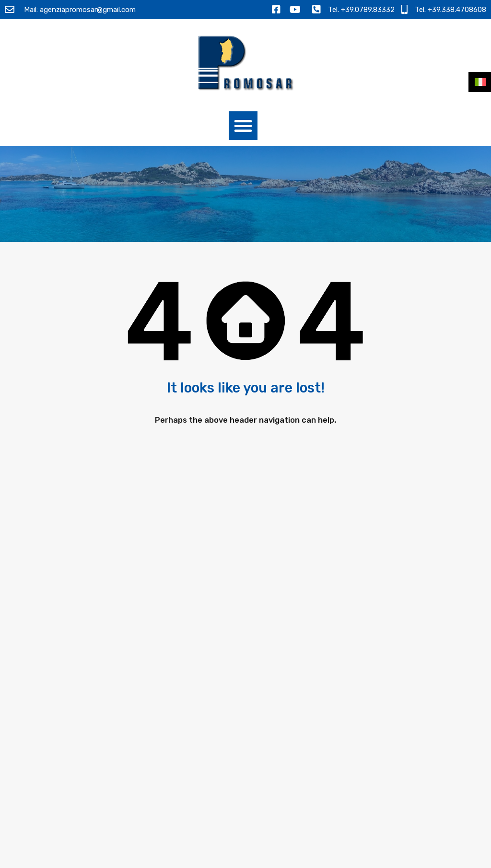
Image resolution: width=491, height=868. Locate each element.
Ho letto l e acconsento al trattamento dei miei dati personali (395, 727)
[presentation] (398, 761)
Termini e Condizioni (356, 857)
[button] (243, 126)
